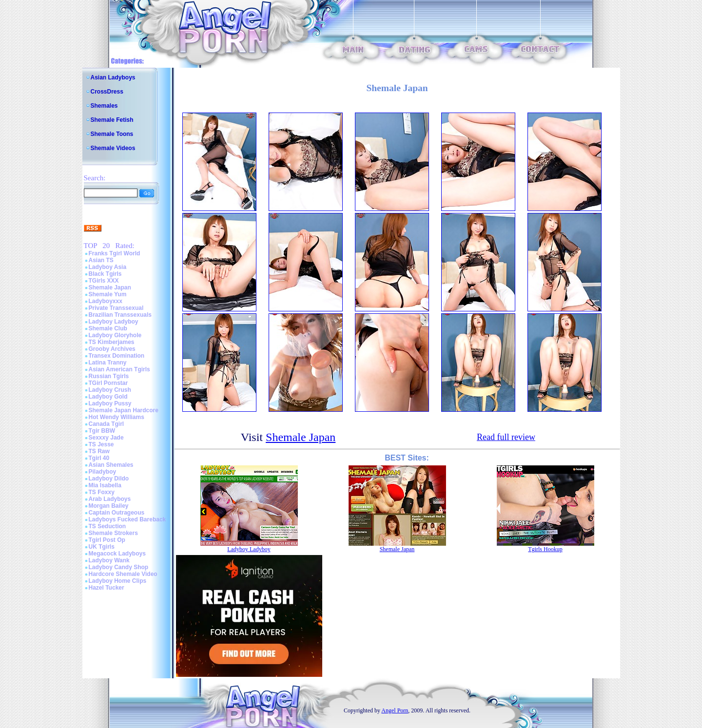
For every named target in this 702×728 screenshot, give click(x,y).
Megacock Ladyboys (117, 554)
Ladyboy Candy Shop (119, 567)
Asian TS (101, 260)
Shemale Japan (110, 287)
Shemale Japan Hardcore (124, 410)
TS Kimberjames (112, 342)
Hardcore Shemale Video (123, 574)
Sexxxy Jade (106, 438)
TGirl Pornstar (108, 383)
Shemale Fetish (112, 120)
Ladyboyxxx (106, 301)
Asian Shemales (111, 465)
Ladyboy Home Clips (118, 581)
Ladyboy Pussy (110, 403)
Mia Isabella (105, 485)
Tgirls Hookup (545, 549)
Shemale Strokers (113, 533)
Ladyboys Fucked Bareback (127, 519)
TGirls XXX (104, 281)
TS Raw (99, 451)
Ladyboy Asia (108, 267)
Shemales (104, 106)
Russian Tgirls (109, 376)
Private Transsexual (116, 308)
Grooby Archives (112, 349)
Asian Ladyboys (113, 77)
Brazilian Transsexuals (120, 315)
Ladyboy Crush (110, 390)
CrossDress (107, 92)
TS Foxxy (102, 492)
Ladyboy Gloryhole (115, 335)
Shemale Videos (113, 148)
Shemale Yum (108, 294)
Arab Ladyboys (110, 499)
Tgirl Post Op (107, 540)
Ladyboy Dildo (109, 479)
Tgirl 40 (99, 458)
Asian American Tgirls (119, 369)
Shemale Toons (112, 134)
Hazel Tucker (107, 588)
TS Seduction (107, 526)
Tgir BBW (102, 431)
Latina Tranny (108, 363)
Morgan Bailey (109, 506)
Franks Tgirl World (115, 253)
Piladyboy (103, 472)
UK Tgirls (102, 547)
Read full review (506, 437)
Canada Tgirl (107, 424)
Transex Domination (117, 356)
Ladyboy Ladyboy (114, 322)
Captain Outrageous (117, 513)
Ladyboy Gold (108, 397)
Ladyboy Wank (109, 560)
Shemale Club (108, 328)
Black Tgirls (105, 274)
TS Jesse (101, 444)
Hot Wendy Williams (117, 417)
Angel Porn (395, 710)
